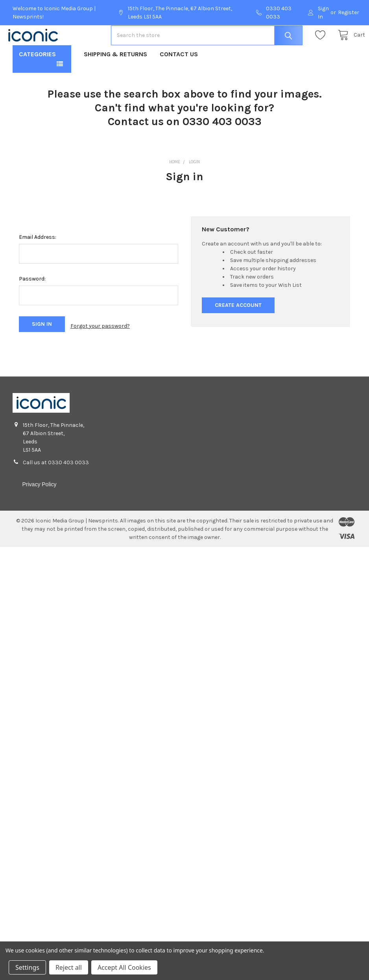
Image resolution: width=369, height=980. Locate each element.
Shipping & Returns (115, 79)
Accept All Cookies (124, 967)
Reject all (69, 967)
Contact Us (179, 79)
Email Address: (38, 262)
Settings (27, 967)
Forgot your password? (100, 350)
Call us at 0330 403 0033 (56, 484)
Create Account (238, 330)
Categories (37, 79)
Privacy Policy (39, 506)
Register (349, 12)
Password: (32, 304)
